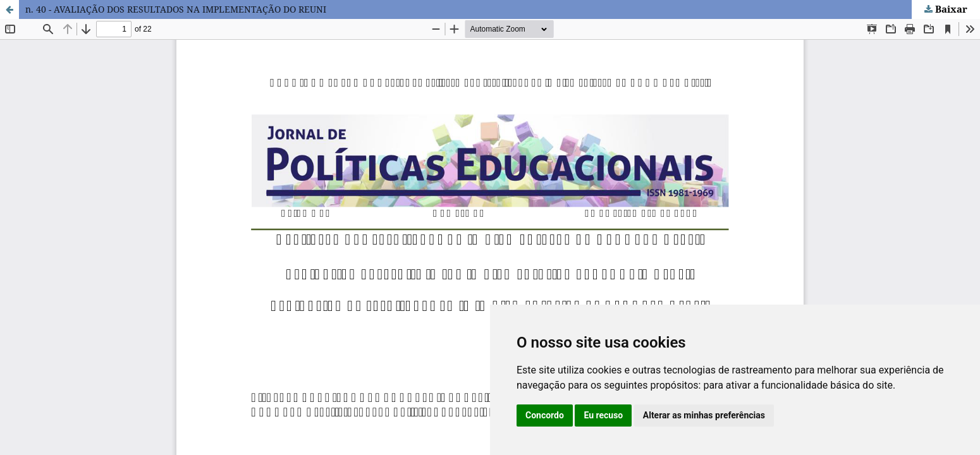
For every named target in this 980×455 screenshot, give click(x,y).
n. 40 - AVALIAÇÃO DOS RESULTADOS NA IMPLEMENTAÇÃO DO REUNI (176, 9)
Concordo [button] (545, 415)
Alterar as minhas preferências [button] (704, 415)
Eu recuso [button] (603, 415)
